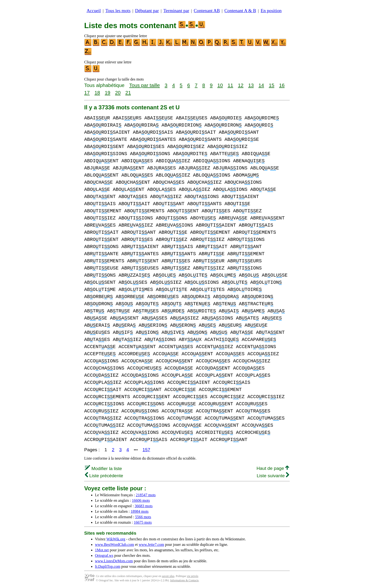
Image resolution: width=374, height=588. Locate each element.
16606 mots (141, 500)
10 (220, 85)
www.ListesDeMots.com (114, 561)
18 (97, 93)
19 (107, 93)
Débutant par (147, 11)
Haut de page (273, 468)
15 (272, 85)
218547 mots (146, 495)
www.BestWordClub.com (114, 545)
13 (251, 85)
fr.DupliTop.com (108, 566)
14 (261, 85)
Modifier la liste (103, 469)
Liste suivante (273, 476)
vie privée (192, 576)
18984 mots (140, 511)
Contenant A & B (240, 11)
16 (282, 85)
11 (230, 85)
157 (146, 450)
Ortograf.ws (104, 555)
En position (271, 11)
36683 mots (144, 506)
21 (128, 93)
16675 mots (143, 522)
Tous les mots (118, 11)
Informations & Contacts (184, 580)
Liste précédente (104, 476)
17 (87, 93)
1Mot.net (102, 550)
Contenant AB (207, 11)
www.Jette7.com (151, 545)
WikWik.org (116, 539)
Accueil (94, 11)
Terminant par (176, 11)
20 (118, 93)
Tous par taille (145, 85)
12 (241, 85)
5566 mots (143, 517)
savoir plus (168, 576)
